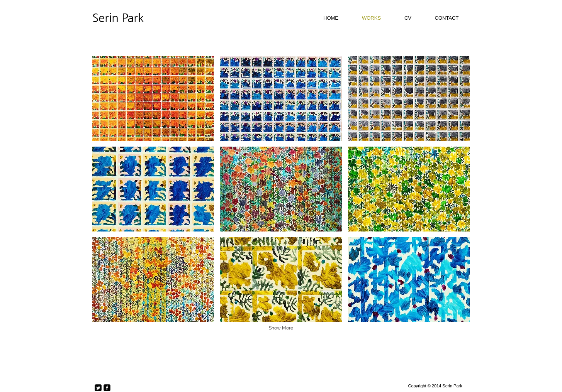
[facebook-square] (107, 388)
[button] (153, 98)
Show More (281, 328)
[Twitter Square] (98, 388)
